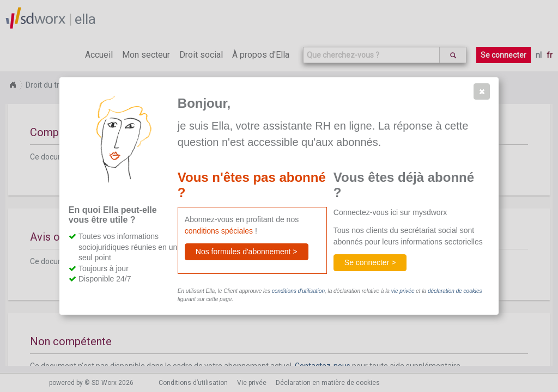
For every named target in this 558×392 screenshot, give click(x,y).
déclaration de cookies (455, 291)
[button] (482, 91)
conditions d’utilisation (298, 291)
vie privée (403, 291)
